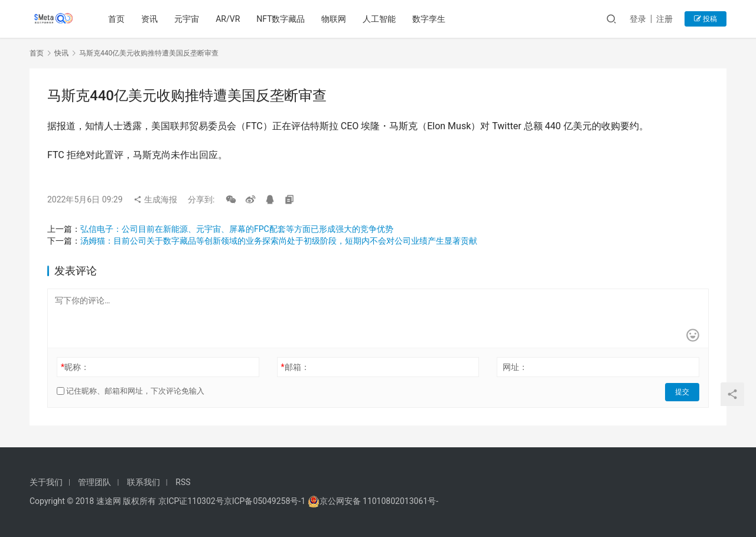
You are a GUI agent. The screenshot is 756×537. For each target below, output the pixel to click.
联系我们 (144, 482)
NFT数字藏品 (282, 19)
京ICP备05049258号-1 (266, 501)
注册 (664, 19)
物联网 (335, 19)
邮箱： (295, 367)
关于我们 (46, 482)
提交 (683, 391)
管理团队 (94, 482)
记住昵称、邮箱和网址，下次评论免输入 (131, 391)
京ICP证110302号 (191, 501)
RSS (183, 482)
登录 (638, 19)
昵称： (75, 367)
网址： (515, 367)
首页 (118, 19)
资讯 (151, 19)
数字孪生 (430, 19)
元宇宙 (188, 19)
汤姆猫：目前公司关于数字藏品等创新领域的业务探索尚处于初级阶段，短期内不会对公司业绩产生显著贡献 (279, 241)
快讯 (61, 53)
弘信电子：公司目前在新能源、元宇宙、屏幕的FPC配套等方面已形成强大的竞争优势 (237, 229)
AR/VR (229, 19)
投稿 (706, 19)
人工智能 (380, 19)
